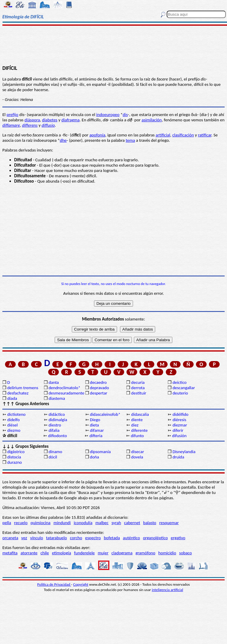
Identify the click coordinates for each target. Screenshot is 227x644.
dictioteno (16, 414)
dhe (63, 140)
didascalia (140, 414)
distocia (14, 457)
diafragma (70, 120)
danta (54, 382)
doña (94, 457)
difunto (137, 436)
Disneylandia (184, 452)
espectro (93, 538)
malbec (102, 523)
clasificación (183, 135)
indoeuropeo (108, 115)
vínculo (37, 538)
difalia (54, 430)
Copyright (81, 584)
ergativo (178, 538)
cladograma (122, 553)
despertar (99, 393)
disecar (138, 452)
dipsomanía (100, 452)
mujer (103, 553)
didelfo (13, 420)
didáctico (57, 414)
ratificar (205, 135)
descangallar (184, 388)
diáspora (32, 120)
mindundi (62, 523)
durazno (14, 462)
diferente (140, 430)
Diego (95, 420)
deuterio (180, 393)
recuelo (21, 523)
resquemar (169, 523)
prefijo (12, 115)
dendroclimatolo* (64, 388)
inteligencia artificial (168, 590)
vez (24, 538)
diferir (178, 430)
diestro (55, 425)
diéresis (179, 420)
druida (179, 457)
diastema (57, 398)
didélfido (181, 414)
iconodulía (83, 523)
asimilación (152, 120)
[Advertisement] (113, 45)
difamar (97, 430)
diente (137, 420)
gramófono (145, 553)
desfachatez (18, 393)
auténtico (132, 538)
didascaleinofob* (105, 414)
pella (7, 523)
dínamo (55, 452)
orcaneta (10, 538)
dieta (94, 425)
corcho (76, 538)
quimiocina (40, 523)
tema (130, 140)
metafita (10, 553)
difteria (96, 436)
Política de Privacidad (54, 584)
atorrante (29, 553)
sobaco (185, 553)
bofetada (112, 538)
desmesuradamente (66, 393)
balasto (150, 523)
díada (12, 398)
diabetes (50, 120)
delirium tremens (23, 388)
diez (135, 425)
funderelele (85, 553)
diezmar (180, 425)
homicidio (167, 553)
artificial (163, 135)
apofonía (97, 135)
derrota (138, 388)
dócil (53, 457)
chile (45, 553)
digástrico (16, 452)
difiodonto (58, 436)
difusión (179, 436)
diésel (12, 425)
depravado (99, 388)
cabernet (132, 523)
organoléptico (155, 538)
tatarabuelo (57, 538)
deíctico (180, 382)
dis (125, 115)
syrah (116, 523)
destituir (139, 393)
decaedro (98, 382)
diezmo (14, 430)
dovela (137, 457)
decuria (138, 382)
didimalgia (58, 420)
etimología (62, 553)
